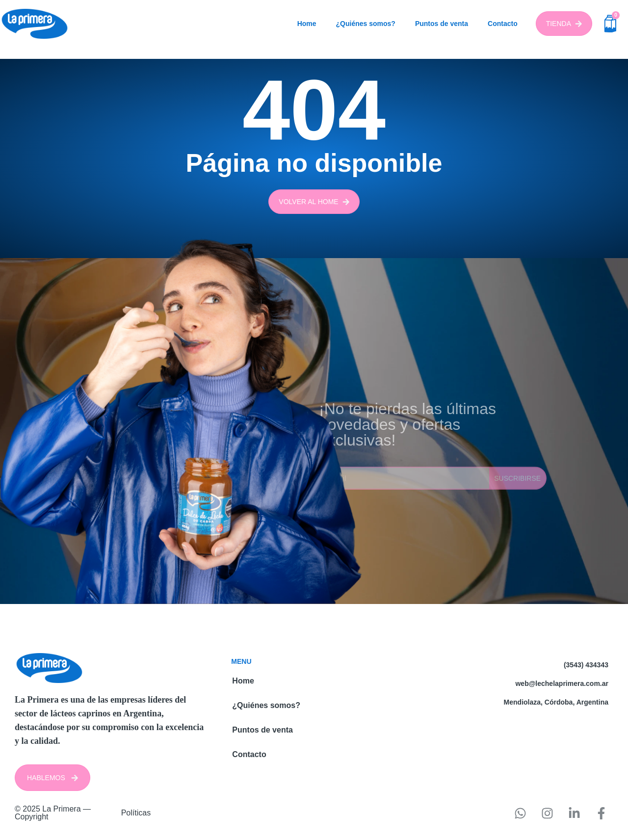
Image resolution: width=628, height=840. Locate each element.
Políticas (136, 813)
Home (307, 24)
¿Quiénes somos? (366, 24)
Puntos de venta (442, 24)
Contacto (503, 24)
